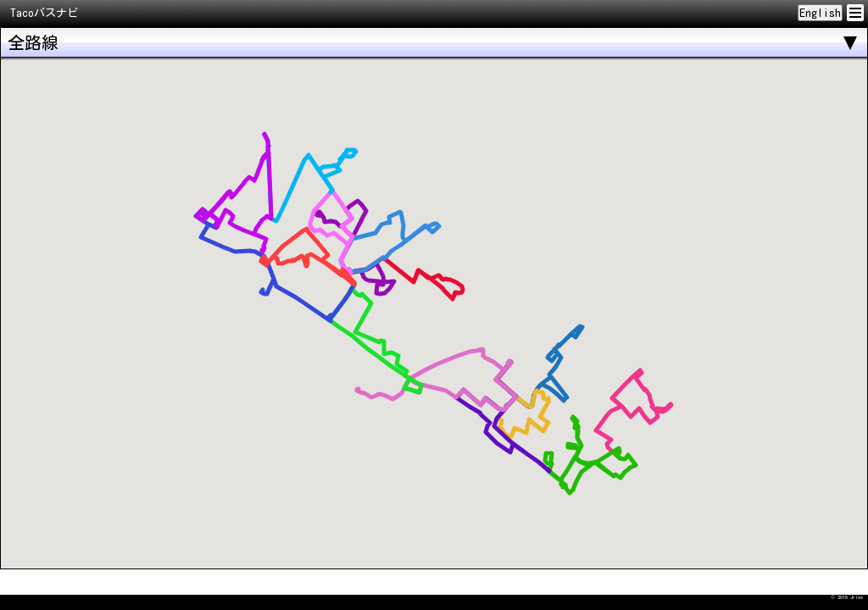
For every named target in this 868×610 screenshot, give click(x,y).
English (820, 13)
